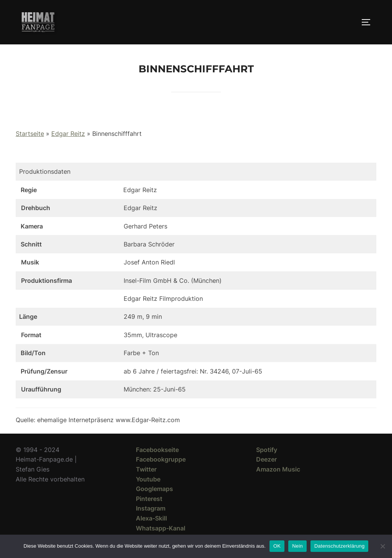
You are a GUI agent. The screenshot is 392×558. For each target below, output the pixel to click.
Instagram (151, 508)
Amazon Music (278, 469)
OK (277, 546)
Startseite (30, 134)
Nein (297, 546)
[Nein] (382, 546)
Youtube (148, 479)
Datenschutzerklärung (339, 546)
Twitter (146, 469)
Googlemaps (154, 489)
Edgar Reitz (68, 134)
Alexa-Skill (151, 518)
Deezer (266, 459)
